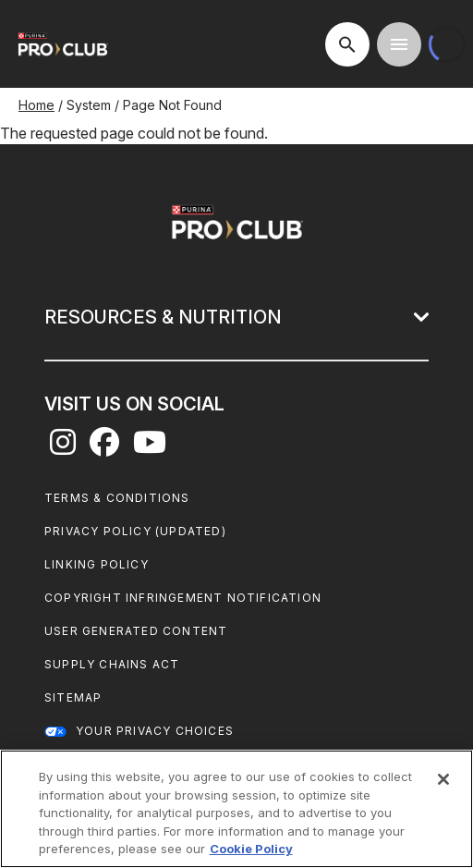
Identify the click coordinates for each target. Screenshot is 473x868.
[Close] (443, 779)
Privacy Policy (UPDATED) (135, 531)
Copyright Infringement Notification (183, 598)
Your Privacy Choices (155, 731)
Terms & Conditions (117, 498)
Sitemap (73, 697)
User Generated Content (136, 631)
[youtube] (150, 447)
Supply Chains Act (112, 664)
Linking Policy (97, 564)
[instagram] (63, 447)
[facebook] (104, 447)
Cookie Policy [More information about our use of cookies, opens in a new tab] (251, 849)
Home (36, 105)
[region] (236, 809)
